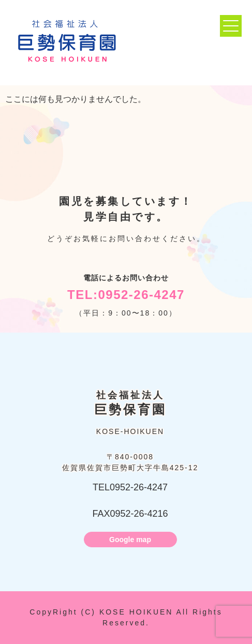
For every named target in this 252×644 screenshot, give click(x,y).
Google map (130, 540)
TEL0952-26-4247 (130, 487)
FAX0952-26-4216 (130, 514)
